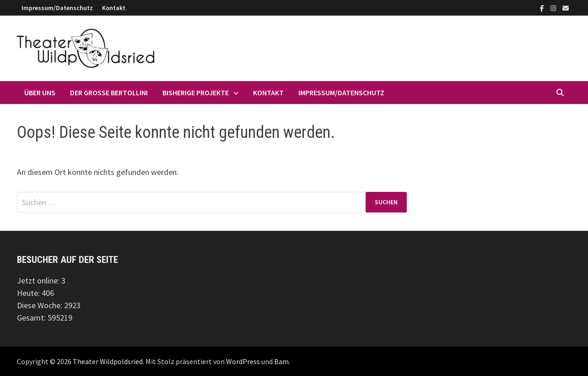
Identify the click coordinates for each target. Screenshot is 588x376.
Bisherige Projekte (196, 93)
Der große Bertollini (109, 93)
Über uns (40, 93)
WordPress (243, 361)
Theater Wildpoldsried (108, 361)
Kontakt (114, 8)
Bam (281, 361)
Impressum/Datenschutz (57, 8)
